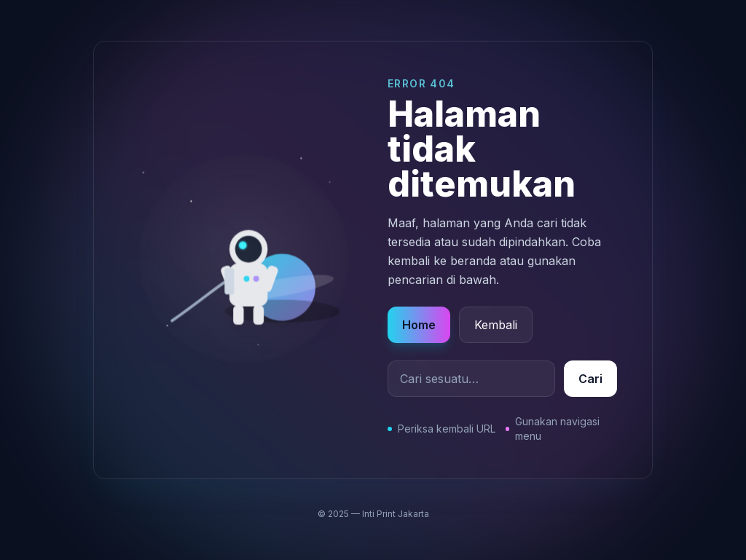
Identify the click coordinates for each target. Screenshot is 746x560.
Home (419, 325)
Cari (590, 379)
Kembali (496, 325)
